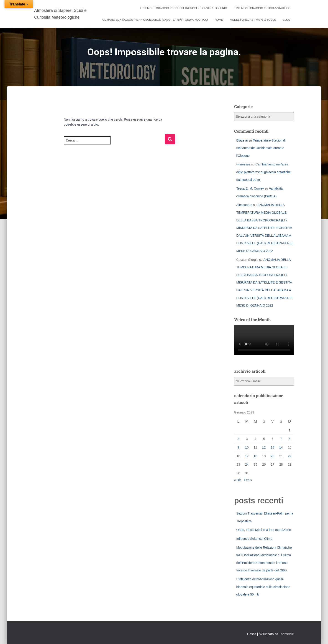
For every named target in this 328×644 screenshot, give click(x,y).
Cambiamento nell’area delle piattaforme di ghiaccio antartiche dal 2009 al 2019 (264, 172)
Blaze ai (242, 140)
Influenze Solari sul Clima (254, 539)
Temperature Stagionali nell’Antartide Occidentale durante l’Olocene (261, 148)
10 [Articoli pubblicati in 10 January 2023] (247, 447)
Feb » (248, 480)
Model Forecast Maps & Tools (253, 20)
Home (219, 20)
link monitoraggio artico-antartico (262, 8)
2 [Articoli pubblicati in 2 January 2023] (238, 439)
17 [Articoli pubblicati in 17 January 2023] (247, 456)
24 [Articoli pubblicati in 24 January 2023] (247, 464)
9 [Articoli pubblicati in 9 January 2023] (238, 447)
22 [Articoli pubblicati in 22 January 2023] (290, 456)
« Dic (238, 480)
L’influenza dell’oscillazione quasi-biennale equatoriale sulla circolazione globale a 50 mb (263, 587)
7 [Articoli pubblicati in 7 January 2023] (281, 439)
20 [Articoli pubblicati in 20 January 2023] (272, 456)
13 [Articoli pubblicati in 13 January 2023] (272, 447)
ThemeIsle (286, 634)
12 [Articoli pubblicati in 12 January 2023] (264, 447)
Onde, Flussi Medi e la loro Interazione (264, 530)
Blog (287, 20)
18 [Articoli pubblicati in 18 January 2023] (255, 456)
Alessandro (244, 205)
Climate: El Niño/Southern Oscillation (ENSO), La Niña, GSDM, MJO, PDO (155, 20)
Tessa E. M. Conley (250, 188)
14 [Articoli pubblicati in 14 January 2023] (281, 447)
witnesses (243, 164)
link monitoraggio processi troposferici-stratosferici (184, 8)
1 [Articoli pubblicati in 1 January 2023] (290, 430)
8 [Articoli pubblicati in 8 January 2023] (290, 439)
